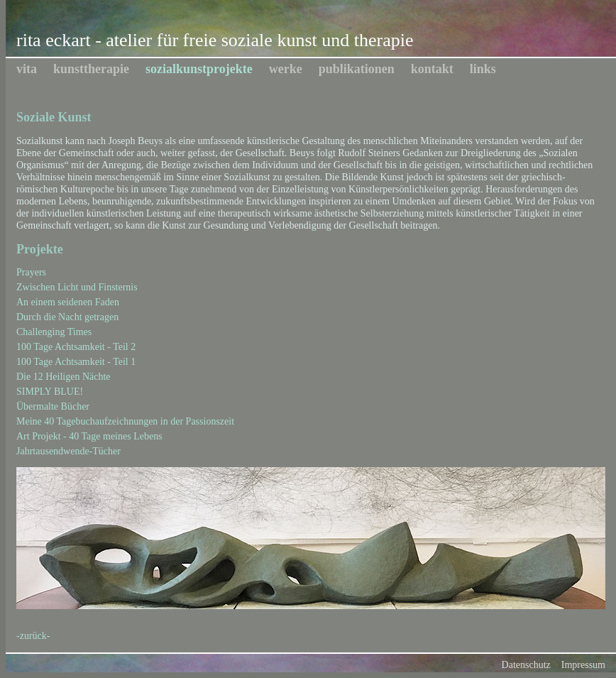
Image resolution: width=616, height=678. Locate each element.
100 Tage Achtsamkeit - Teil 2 (76, 347)
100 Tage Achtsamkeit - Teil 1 (76, 362)
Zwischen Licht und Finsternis (77, 287)
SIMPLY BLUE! (50, 392)
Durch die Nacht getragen (67, 317)
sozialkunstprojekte (199, 69)
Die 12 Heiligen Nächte (64, 377)
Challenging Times (54, 332)
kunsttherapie (91, 69)
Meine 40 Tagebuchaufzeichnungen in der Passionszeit (125, 421)
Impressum (583, 665)
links (483, 69)
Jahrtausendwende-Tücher (68, 451)
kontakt (432, 69)
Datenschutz (526, 665)
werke (286, 69)
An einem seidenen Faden (68, 302)
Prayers (31, 272)
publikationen (357, 69)
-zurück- (33, 636)
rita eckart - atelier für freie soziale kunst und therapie (215, 40)
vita (27, 69)
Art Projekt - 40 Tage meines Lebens (89, 436)
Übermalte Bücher (53, 406)
